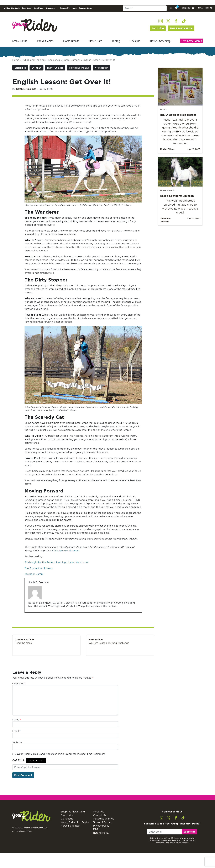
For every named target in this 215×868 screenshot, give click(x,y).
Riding (116, 41)
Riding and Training (33, 60)
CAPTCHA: (19, 760)
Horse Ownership (160, 41)
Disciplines (54, 60)
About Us (99, 812)
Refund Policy (101, 833)
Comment (19, 684)
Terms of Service (103, 822)
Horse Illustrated (70, 826)
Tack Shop (27, 8)
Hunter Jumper (71, 60)
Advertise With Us (104, 819)
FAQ (96, 829)
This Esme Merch (192, 41)
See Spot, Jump (34, 574)
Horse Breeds (71, 41)
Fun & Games (45, 41)
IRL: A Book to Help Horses (178, 115)
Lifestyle (135, 41)
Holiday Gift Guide (11, 8)
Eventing (36, 68)
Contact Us (65, 8)
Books (163, 109)
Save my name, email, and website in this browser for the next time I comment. (60, 754)
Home (16, 60)
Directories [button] (51, 8)
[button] (189, 8)
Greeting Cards (86, 8)
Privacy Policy (101, 826)
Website (17, 742)
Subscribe (158, 28)
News (74, 8)
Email (16, 731)
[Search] (145, 8)
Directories (67, 815)
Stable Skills (20, 41)
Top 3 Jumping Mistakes (39, 568)
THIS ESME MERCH (181, 28)
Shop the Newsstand (73, 812)
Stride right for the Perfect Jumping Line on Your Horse (56, 562)
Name (17, 720)
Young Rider (101, 68)
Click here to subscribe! (65, 550)
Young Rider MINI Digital (75, 822)
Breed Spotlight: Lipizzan (177, 196)
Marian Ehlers (167, 149)
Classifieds (38, 8)
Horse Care (96, 41)
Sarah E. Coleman (26, 89)
